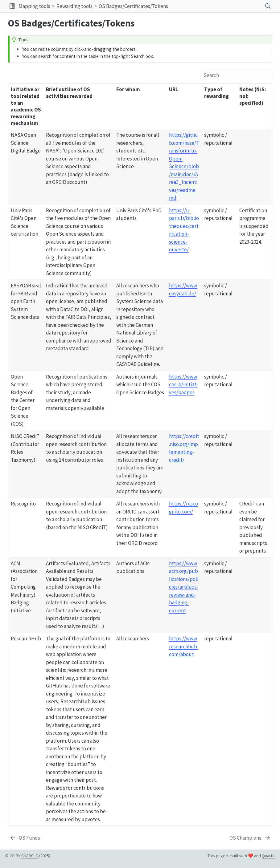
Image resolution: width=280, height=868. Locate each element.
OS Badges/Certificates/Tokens (133, 6)
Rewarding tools (74, 6)
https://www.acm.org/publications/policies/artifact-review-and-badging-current (184, 587)
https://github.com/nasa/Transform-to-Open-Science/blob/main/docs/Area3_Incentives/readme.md (184, 166)
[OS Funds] (25, 838)
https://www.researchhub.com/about (183, 646)
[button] (12, 6)
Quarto (268, 856)
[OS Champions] (250, 838)
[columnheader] (26, 106)
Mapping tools (34, 6)
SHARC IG (30, 856)
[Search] (263, 6)
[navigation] (215, 6)
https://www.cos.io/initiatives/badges (183, 385)
